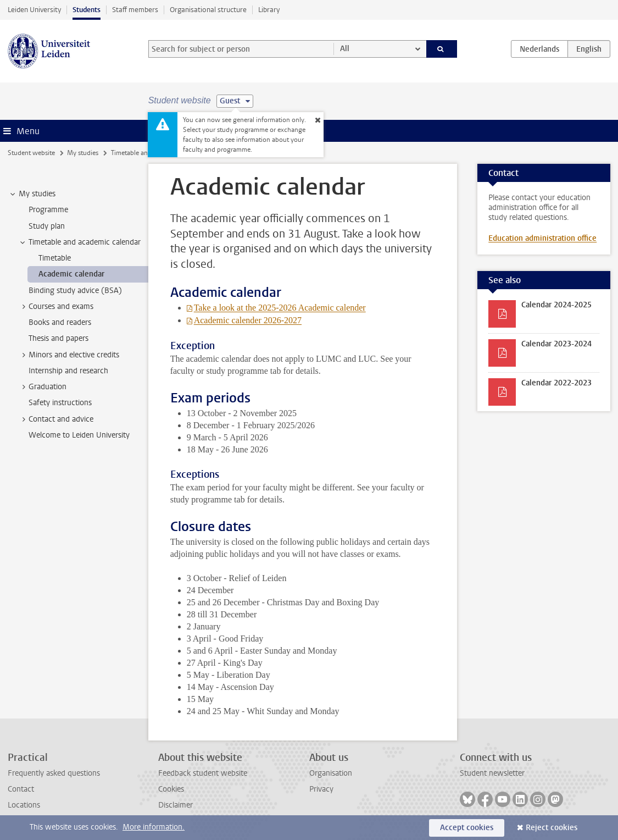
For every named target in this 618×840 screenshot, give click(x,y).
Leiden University (34, 10)
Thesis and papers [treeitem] (59, 338)
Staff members (135, 10)
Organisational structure (208, 10)
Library (269, 10)
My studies (83, 153)
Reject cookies (552, 828)
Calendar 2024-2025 (556, 305)
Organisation (331, 773)
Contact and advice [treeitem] (56, 419)
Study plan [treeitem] (47, 226)
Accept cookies (467, 828)
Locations (24, 805)
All (345, 49)
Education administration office (542, 238)
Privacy (321, 789)
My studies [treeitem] (32, 194)
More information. (154, 827)
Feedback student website (203, 773)
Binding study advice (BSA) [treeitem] (75, 291)
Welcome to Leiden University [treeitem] (79, 435)
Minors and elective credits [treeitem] (69, 355)
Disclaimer (176, 805)
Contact (21, 789)
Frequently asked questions (54, 773)
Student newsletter (492, 773)
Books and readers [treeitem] (60, 322)
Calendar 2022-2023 (556, 383)
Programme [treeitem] (48, 210)
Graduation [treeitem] (42, 387)
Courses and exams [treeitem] (56, 307)
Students (87, 10)
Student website (31, 153)
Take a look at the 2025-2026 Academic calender (280, 308)
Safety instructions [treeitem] (60, 403)
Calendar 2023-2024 (556, 344)
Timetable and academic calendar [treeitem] (79, 242)
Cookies (171, 789)
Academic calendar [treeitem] (71, 274)
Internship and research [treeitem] (68, 371)
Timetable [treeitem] (55, 258)
